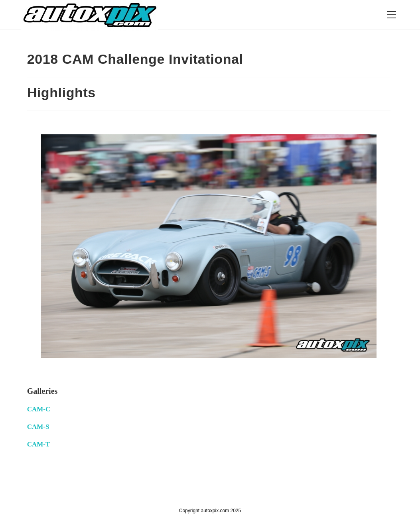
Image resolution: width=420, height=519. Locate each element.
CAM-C (39, 409)
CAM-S (38, 427)
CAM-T (39, 444)
